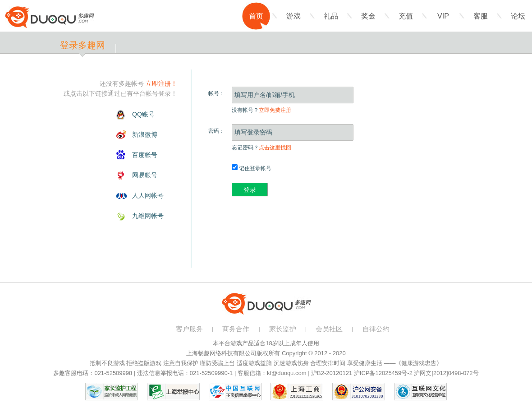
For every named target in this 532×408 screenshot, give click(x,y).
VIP (443, 16)
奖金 (368, 16)
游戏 (294, 16)
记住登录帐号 (252, 168)
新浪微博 (145, 134)
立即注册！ (161, 83)
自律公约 (376, 329)
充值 (406, 16)
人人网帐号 (148, 195)
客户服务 (189, 329)
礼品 (331, 16)
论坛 (518, 16)
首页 (256, 16)
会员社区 (329, 329)
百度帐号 (145, 155)
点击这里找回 (275, 148)
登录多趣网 (83, 45)
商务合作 (236, 329)
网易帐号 (145, 175)
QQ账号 (143, 114)
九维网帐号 (148, 216)
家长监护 (283, 329)
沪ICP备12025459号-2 (383, 373)
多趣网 (49, 17)
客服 (481, 16)
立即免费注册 (275, 110)
